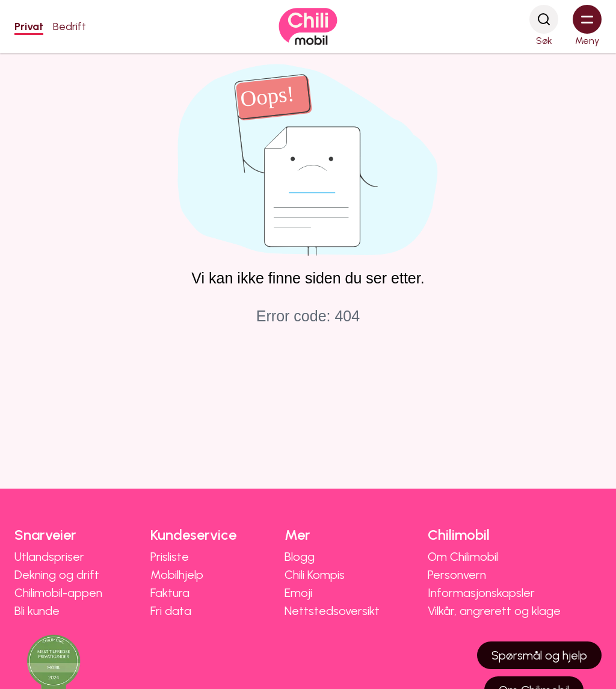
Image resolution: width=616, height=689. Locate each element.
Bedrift (69, 26)
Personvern (457, 575)
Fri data (171, 611)
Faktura (170, 593)
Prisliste (170, 557)
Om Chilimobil (463, 557)
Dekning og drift (57, 575)
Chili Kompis (315, 575)
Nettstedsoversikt (332, 611)
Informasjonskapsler (481, 593)
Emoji (298, 593)
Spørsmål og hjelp (539, 655)
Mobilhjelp (177, 575)
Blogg (300, 557)
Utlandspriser (49, 557)
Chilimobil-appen (58, 593)
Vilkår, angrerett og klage (494, 611)
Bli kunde (37, 611)
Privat (29, 26)
